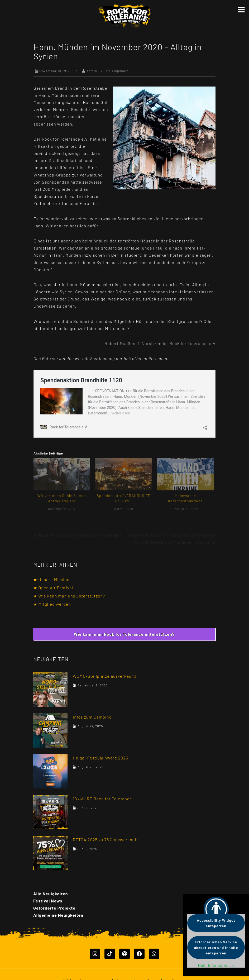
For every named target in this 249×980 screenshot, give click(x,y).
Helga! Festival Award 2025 (100, 758)
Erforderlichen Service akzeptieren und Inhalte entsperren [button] (216, 947)
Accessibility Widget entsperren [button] (216, 923)
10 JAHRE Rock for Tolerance (102, 799)
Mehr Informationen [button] (216, 965)
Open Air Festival (56, 588)
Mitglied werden (55, 604)
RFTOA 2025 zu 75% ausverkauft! (106, 840)
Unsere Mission (54, 579)
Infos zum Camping (92, 717)
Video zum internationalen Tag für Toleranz (78, 535)
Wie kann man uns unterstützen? (72, 596)
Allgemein (120, 71)
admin (92, 71)
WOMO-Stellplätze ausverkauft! (105, 676)
